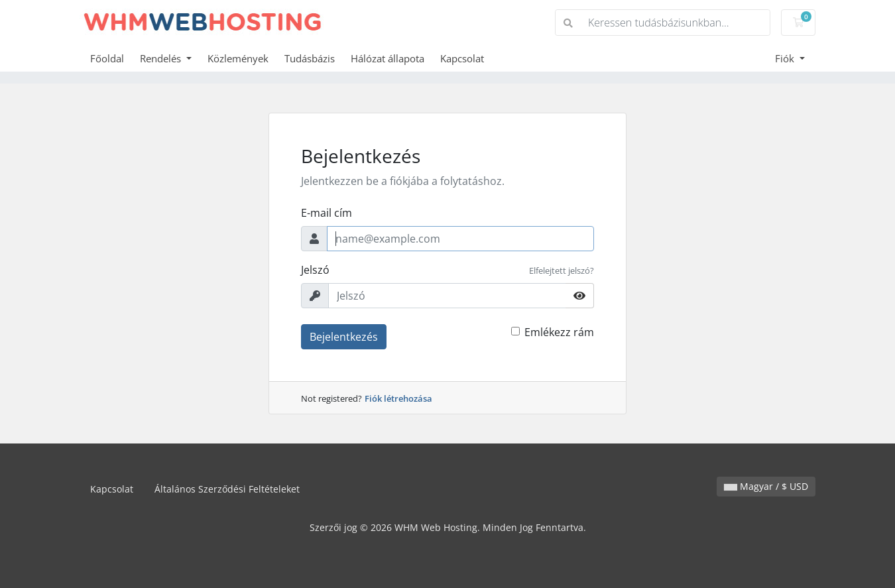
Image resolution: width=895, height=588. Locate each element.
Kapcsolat (462, 58)
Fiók (786, 58)
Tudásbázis (310, 58)
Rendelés (162, 58)
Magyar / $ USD (766, 486)
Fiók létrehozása (398, 398)
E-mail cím (327, 213)
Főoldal (107, 58)
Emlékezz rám (559, 332)
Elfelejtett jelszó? (562, 270)
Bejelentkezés (344, 337)
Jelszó (315, 270)
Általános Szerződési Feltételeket (227, 489)
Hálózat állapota (388, 58)
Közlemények (238, 58)
